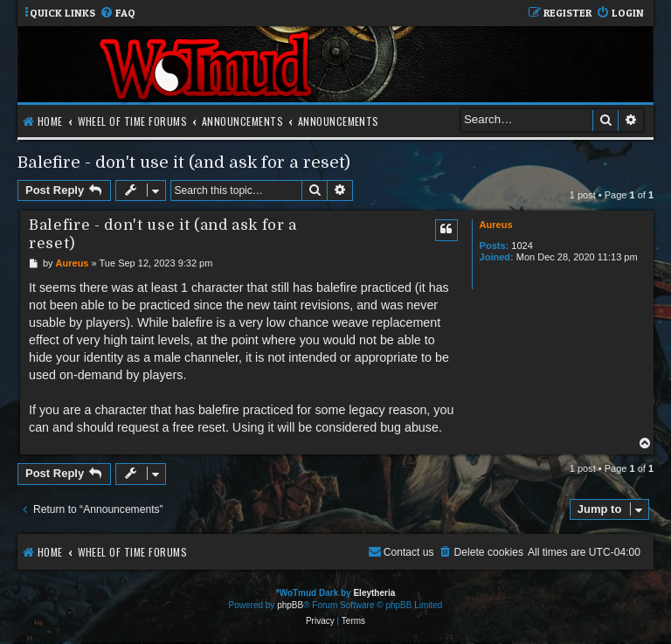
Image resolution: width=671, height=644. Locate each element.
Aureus (496, 225)
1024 (522, 246)
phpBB (290, 605)
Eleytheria (374, 593)
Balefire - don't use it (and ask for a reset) (184, 162)
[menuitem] (118, 14)
